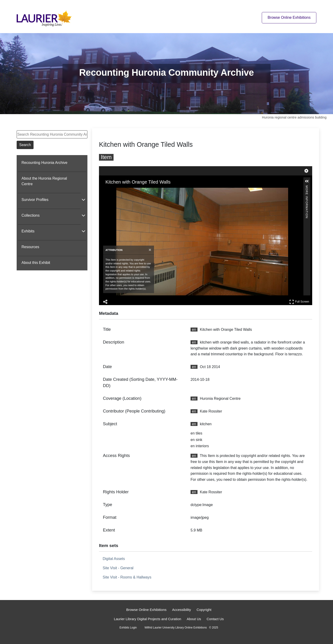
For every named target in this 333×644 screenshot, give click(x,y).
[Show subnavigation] (83, 200)
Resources (30, 247)
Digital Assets (114, 559)
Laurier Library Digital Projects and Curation (147, 619)
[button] (307, 181)
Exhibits (28, 231)
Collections (31, 215)
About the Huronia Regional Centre (44, 181)
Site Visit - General (118, 568)
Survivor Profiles (35, 200)
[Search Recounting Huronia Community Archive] (52, 134)
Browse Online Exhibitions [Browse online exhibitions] (289, 17)
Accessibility (182, 610)
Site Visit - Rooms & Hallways (127, 577)
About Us (194, 619)
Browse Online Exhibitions (146, 610)
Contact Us (215, 619)
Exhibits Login (128, 628)
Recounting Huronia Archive (44, 163)
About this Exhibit (36, 263)
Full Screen (299, 302)
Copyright (204, 610)
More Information (307, 187)
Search (25, 145)
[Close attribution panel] (150, 250)
